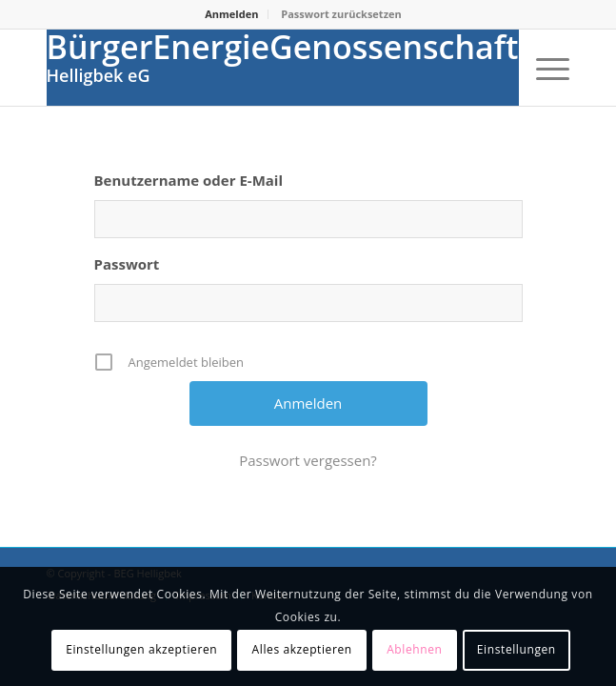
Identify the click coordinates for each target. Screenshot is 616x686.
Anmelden (231, 14)
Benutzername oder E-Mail (189, 180)
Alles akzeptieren (302, 649)
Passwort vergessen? (308, 460)
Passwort (127, 264)
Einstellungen (517, 649)
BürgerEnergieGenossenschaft (283, 47)
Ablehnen (414, 649)
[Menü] (543, 68)
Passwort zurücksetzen (341, 14)
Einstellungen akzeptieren (141, 649)
